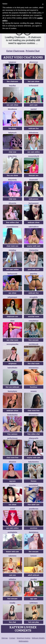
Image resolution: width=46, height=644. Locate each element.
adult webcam (34, 575)
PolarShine (12, 156)
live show (12, 128)
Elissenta (12, 203)
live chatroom (12, 81)
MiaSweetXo (34, 368)
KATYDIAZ (12, 86)
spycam (12, 481)
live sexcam (34, 552)
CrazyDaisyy (34, 321)
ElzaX (12, 321)
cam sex (12, 575)
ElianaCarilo (34, 438)
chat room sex (12, 246)
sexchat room (34, 316)
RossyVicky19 (34, 156)
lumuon (34, 556)
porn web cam (34, 269)
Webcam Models (38, 638)
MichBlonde (34, 344)
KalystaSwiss (34, 462)
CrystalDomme (12, 227)
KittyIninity (12, 180)
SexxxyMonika (12, 344)
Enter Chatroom (15, 51)
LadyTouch (12, 133)
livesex (34, 481)
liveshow (34, 387)
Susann (34, 391)
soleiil (12, 509)
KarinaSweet (34, 203)
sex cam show (12, 105)
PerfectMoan (12, 438)
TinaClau (12, 485)
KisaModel (34, 180)
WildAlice (12, 579)
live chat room (34, 364)
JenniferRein (34, 509)
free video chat (34, 434)
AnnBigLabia (12, 532)
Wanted (34, 109)
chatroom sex (12, 316)
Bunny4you (12, 391)
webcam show (34, 222)
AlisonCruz (34, 62)
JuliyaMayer (12, 297)
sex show (12, 293)
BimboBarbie (12, 415)
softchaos (34, 603)
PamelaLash (34, 485)
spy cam (34, 599)
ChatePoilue (34, 250)
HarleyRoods (12, 274)
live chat (12, 622)
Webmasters (24, 641)
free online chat (12, 222)
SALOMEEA (12, 556)
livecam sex (34, 175)
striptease (12, 364)
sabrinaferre (34, 227)
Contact (12, 638)
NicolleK (34, 579)
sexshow (34, 528)
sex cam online (34, 152)
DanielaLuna (34, 532)
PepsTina (34, 274)
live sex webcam (12, 387)
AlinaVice (12, 462)
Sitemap (5, 638)
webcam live (34, 128)
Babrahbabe (12, 368)
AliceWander (34, 415)
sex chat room (12, 340)
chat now (12, 152)
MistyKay (12, 250)
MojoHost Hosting (23, 638)
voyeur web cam (34, 246)
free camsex (12, 434)
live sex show (12, 175)
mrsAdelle (34, 297)
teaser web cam (12, 552)
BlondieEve (12, 109)
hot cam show (34, 81)
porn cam (34, 105)
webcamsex (34, 199)
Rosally (12, 603)
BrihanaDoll (34, 86)
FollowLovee (34, 133)
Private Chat (33, 51)
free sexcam (34, 340)
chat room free (34, 411)
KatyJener (12, 62)
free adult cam (34, 505)
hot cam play (34, 622)
